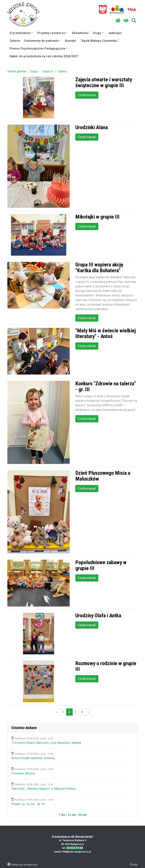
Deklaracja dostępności (24, 865)
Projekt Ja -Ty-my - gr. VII (28, 804)
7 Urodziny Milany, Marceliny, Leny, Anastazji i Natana (46, 743)
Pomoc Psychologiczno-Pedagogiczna (39, 48)
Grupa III (48, 71)
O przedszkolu (21, 33)
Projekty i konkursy (52, 33)
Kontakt (71, 41)
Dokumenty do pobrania (42, 41)
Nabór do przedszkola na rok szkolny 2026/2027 (44, 56)
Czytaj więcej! (87, 95)
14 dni (72, 815)
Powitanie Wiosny (23, 773)
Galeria (15, 41)
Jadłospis (115, 33)
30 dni (83, 815)
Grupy (98, 33)
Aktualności (80, 33)
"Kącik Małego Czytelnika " (100, 41)
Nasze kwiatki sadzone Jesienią (33, 758)
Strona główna (17, 71)
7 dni (62, 815)
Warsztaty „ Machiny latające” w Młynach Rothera (44, 789)
